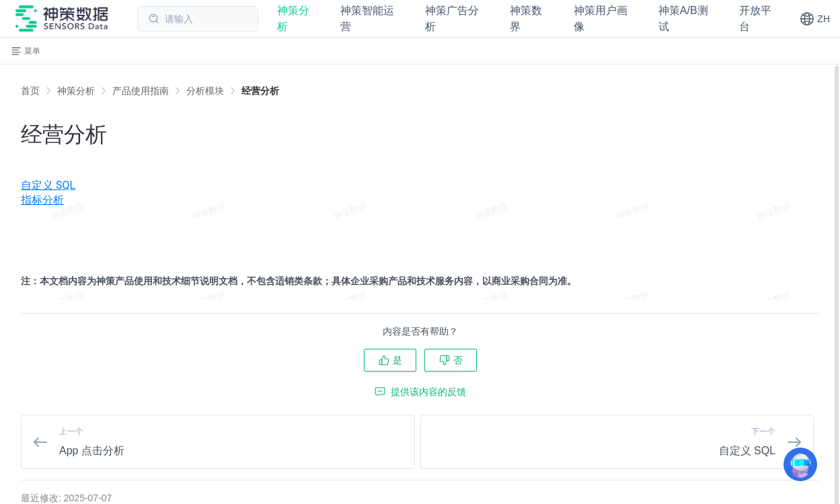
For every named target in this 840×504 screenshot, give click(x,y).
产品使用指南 (141, 91)
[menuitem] (420, 170)
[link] (76, 91)
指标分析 (42, 200)
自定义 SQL (48, 185)
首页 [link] (30, 91)
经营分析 (260, 91)
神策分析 (76, 91)
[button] (815, 19)
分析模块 (205, 91)
